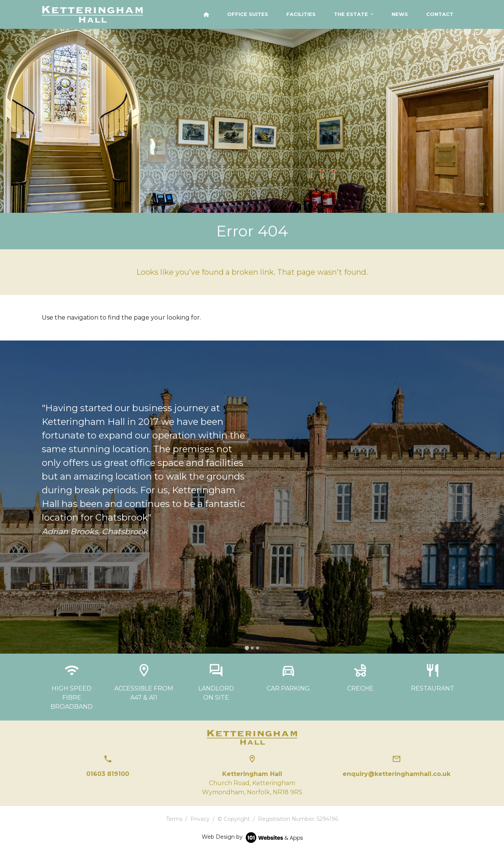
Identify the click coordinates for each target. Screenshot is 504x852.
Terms (174, 819)
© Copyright (234, 819)
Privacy (200, 819)
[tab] (247, 648)
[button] (353, 14)
